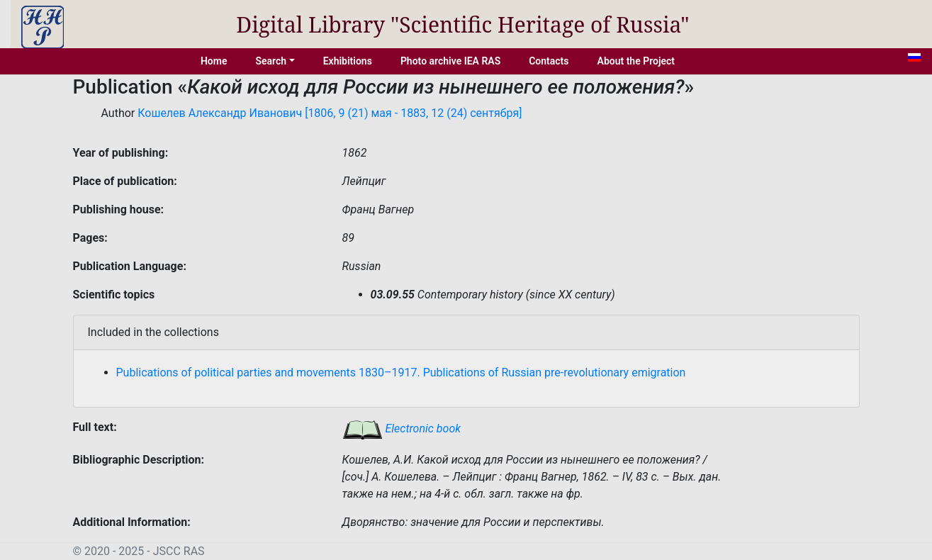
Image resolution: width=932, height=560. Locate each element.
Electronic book (402, 429)
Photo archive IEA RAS (450, 61)
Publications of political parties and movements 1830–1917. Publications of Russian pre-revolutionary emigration (401, 373)
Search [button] (271, 61)
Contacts (549, 61)
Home (214, 61)
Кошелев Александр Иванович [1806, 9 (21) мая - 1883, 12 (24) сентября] (330, 113)
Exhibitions (348, 61)
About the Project (636, 61)
